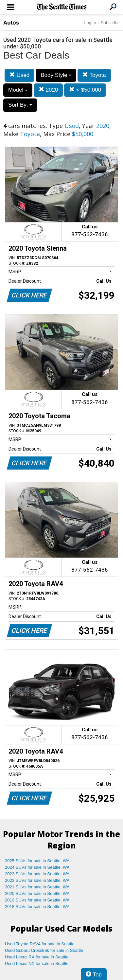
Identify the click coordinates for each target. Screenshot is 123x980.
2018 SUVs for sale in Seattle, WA (37, 907)
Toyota (94, 75)
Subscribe (110, 23)
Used (19, 75)
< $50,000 (85, 90)
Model (18, 90)
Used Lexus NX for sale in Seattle (37, 963)
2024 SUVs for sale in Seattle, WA (37, 867)
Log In (90, 23)
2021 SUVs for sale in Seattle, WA (37, 887)
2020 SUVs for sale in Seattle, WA (37, 893)
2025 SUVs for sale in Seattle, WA (37, 861)
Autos (11, 23)
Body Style (56, 75)
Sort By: (20, 105)
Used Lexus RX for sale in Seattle (37, 957)
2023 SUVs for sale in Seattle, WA (37, 874)
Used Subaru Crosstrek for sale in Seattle (44, 950)
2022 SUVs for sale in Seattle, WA (37, 880)
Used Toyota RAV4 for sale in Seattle (40, 944)
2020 (48, 90)
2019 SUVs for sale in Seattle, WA (37, 900)
